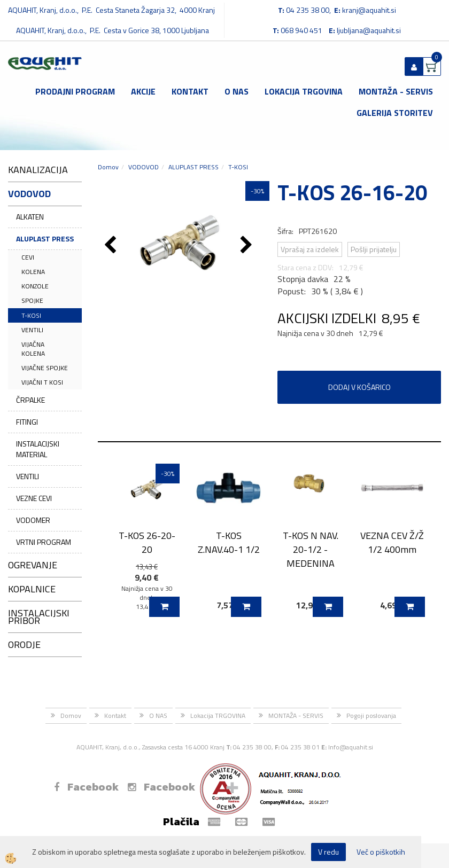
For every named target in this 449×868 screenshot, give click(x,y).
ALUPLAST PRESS (45, 238)
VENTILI (32, 330)
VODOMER (33, 520)
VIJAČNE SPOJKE (45, 368)
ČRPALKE (30, 400)
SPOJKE (32, 300)
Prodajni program (75, 91)
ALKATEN (30, 217)
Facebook (86, 787)
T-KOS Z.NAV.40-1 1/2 (229, 542)
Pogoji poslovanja (371, 715)
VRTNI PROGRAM (44, 542)
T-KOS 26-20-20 (147, 542)
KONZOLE (35, 286)
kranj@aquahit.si (369, 10)
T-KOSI (31, 315)
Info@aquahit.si (351, 747)
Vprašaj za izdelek (310, 249)
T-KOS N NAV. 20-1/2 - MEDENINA (311, 549)
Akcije (143, 91)
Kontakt (190, 91)
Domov (108, 167)
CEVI (28, 257)
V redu (328, 852)
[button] (248, 246)
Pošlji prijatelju (374, 249)
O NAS (237, 91)
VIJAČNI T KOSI (42, 382)
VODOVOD (144, 167)
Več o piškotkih (381, 852)
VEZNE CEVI (34, 498)
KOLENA (33, 272)
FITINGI (27, 422)
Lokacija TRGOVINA (304, 91)
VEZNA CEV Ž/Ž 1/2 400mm (392, 542)
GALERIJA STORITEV (395, 113)
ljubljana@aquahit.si (369, 30)
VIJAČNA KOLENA (33, 349)
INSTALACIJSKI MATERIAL (38, 449)
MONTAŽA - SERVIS (396, 91)
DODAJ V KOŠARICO (359, 387)
